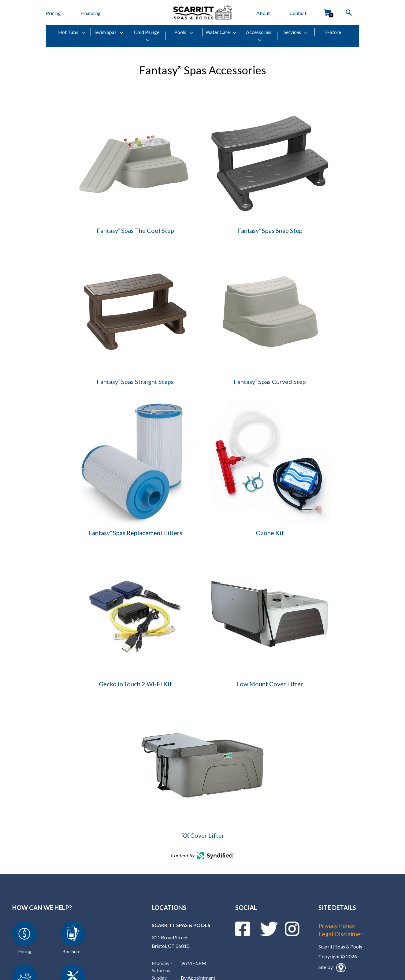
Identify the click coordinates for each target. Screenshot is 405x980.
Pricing (53, 13)
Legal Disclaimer (341, 934)
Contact (298, 13)
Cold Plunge (147, 36)
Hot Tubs (72, 32)
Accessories (259, 36)
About (263, 13)
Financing (91, 13)
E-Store (333, 32)
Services (296, 32)
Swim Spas (109, 32)
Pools (184, 32)
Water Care (221, 32)
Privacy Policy (338, 926)
